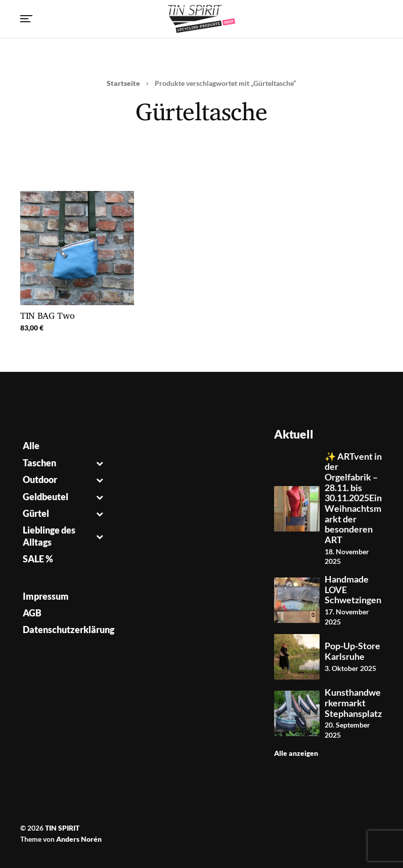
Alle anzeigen (296, 753)
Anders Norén (79, 839)
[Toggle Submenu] (100, 463)
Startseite (123, 83)
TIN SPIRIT (62, 828)
